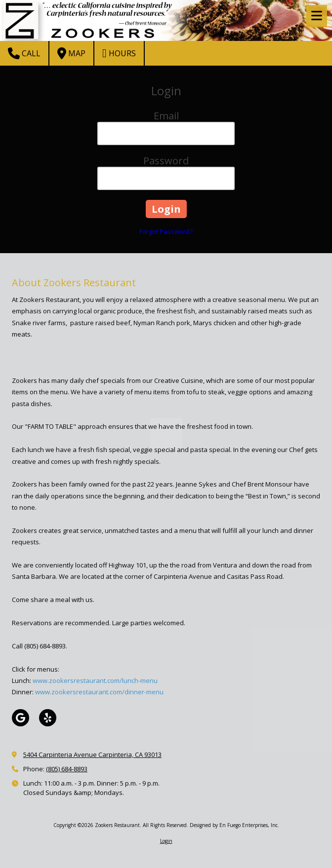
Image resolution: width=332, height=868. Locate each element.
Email (166, 116)
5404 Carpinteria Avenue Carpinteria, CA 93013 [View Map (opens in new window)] (92, 755)
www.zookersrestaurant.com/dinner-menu (99, 692)
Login (166, 841)
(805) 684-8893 (67, 769)
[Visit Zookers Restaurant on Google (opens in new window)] (21, 718)
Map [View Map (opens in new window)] (71, 53)
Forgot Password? (166, 231)
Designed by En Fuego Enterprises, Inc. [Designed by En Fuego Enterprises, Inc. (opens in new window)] (234, 825)
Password (166, 161)
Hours (119, 53)
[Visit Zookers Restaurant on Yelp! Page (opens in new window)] (48, 718)
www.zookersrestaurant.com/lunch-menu (95, 680)
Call (24, 53)
